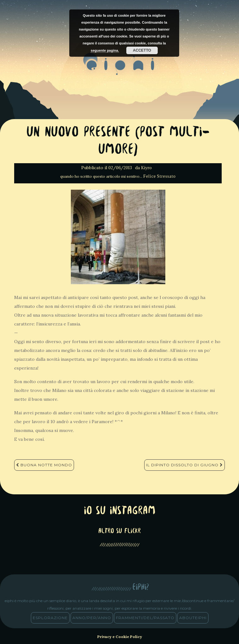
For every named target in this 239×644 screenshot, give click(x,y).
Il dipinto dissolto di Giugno (185, 465)
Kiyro (146, 168)
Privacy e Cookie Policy (120, 637)
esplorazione (50, 618)
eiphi (119, 69)
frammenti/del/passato (145, 618)
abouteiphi (193, 618)
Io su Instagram (120, 511)
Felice (150, 176)
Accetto (142, 50)
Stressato (166, 176)
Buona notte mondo (44, 465)
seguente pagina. (105, 50)
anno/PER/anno (92, 618)
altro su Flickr (119, 531)
